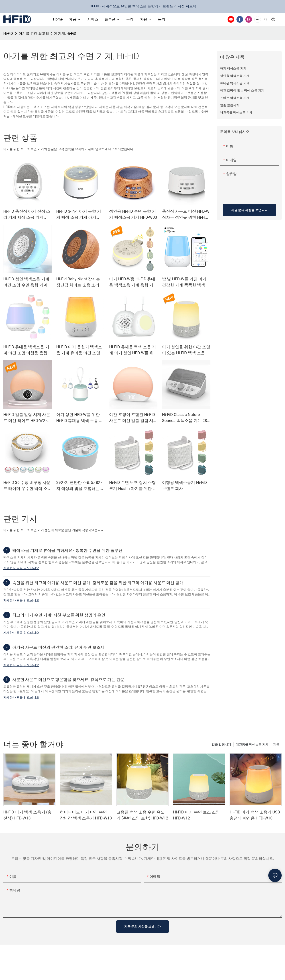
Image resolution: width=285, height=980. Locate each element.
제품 (276, 744)
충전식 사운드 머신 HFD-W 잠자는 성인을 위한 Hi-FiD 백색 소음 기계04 (186, 215)
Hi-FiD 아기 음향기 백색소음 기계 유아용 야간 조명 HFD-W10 (79, 350)
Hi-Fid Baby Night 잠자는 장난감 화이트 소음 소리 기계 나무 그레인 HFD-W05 (80, 282)
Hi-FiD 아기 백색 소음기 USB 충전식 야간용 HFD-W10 (255, 815)
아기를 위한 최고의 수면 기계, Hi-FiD (47, 34)
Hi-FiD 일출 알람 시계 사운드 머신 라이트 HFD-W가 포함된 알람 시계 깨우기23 (27, 418)
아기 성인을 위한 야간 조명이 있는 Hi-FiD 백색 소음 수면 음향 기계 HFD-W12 (186, 350)
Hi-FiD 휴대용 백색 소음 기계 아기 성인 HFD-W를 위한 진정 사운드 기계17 (132, 350)
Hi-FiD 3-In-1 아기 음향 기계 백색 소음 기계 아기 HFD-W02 (79, 215)
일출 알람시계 (221, 744)
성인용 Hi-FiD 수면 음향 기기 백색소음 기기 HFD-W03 (133, 214)
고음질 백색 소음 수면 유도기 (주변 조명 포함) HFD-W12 (142, 815)
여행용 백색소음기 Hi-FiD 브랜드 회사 (184, 485)
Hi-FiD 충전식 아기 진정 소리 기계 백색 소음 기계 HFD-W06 (27, 215)
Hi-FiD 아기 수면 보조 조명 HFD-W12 (196, 815)
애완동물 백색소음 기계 (252, 744)
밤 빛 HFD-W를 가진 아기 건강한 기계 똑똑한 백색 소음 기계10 (186, 282)
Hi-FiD (8, 34)
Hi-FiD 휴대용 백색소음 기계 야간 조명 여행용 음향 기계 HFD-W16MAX (26, 350)
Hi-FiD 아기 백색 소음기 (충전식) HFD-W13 (27, 815)
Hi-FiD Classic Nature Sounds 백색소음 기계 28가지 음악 (185, 418)
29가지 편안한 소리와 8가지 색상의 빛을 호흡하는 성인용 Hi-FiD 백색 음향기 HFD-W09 (80, 486)
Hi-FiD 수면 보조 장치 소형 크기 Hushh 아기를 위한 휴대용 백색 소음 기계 (133, 486)
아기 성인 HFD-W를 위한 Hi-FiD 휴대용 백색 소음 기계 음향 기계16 (80, 418)
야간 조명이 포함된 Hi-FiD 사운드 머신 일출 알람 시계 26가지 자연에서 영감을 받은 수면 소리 (133, 418)
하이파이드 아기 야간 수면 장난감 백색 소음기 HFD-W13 (86, 815)
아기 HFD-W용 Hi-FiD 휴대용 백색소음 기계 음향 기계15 (133, 282)
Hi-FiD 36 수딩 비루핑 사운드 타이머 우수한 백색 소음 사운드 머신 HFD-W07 (27, 486)
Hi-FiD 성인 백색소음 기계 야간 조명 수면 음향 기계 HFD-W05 (26, 282)
